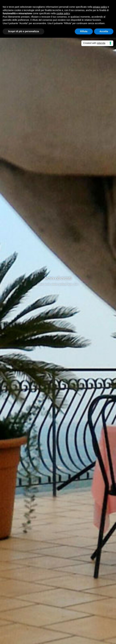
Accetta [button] (104, 31)
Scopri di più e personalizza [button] (23, 31)
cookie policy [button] (63, 13)
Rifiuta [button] (84, 31)
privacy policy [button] (100, 7)
